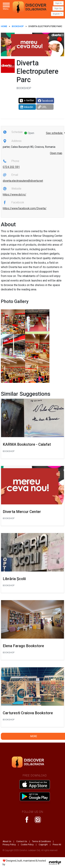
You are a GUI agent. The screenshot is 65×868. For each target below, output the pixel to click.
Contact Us (22, 841)
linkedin (27, 107)
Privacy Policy (9, 845)
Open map (56, 153)
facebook (46, 101)
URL (42, 107)
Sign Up (58, 8)
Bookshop (18, 26)
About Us (7, 841)
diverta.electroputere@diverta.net (23, 181)
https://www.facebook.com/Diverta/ (25, 208)
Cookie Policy (27, 845)
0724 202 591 (11, 167)
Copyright (43, 845)
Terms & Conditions (41, 841)
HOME (4, 26)
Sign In (58, 3)
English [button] (57, 14)
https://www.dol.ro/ (14, 195)
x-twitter (27, 101)
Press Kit (57, 845)
